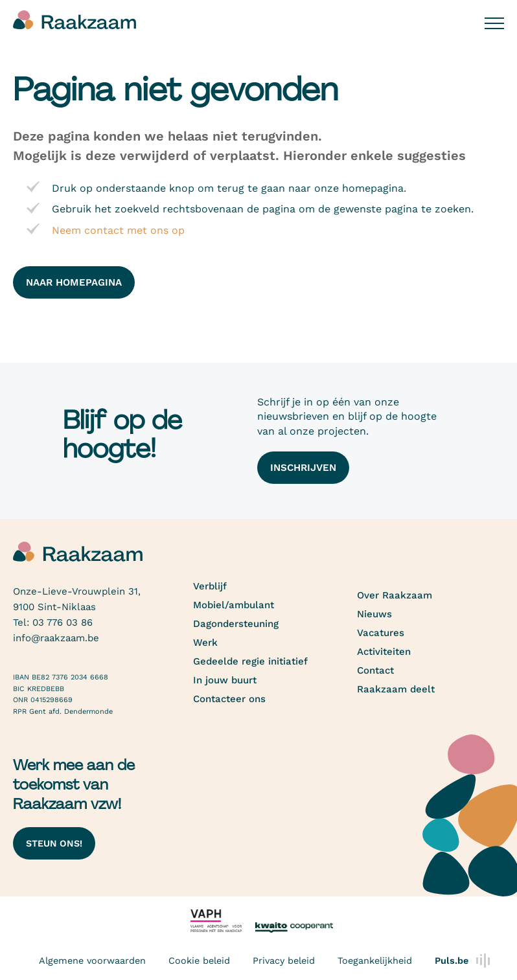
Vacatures (381, 633)
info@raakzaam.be (56, 638)
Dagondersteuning (236, 624)
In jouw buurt (225, 680)
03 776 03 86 (63, 622)
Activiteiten (384, 652)
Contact (375, 670)
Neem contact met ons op (118, 230)
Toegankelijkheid (375, 961)
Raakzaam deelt (396, 689)
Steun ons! (54, 843)
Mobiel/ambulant (234, 605)
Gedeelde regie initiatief (250, 661)
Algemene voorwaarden (92, 961)
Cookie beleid (199, 961)
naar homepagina (74, 282)
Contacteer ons (229, 699)
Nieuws (374, 614)
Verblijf (210, 586)
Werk (205, 643)
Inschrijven (303, 468)
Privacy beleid (284, 961)
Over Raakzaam (395, 595)
